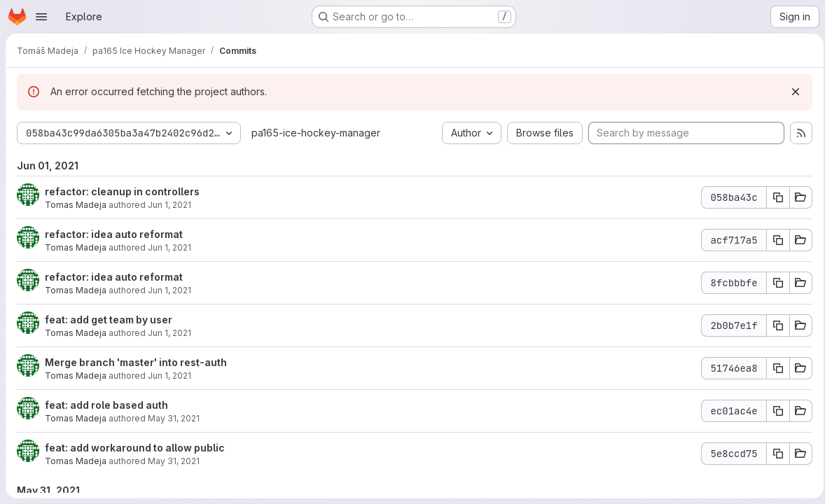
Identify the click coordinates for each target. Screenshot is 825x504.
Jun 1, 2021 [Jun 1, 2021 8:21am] (169, 205)
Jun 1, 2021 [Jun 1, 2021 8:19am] (169, 290)
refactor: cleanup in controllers (122, 191)
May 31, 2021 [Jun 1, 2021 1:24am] (174, 418)
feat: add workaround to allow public (135, 448)
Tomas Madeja (76, 205)
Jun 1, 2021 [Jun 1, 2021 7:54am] (169, 376)
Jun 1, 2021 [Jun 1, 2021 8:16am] (169, 333)
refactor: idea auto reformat (114, 234)
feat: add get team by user (109, 320)
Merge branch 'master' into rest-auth (136, 362)
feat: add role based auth (106, 405)
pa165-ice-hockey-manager (316, 133)
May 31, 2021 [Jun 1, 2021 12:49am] (174, 461)
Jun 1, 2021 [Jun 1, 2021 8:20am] (169, 247)
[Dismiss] (791, 92)
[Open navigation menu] (41, 17)
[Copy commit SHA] (774, 197)
